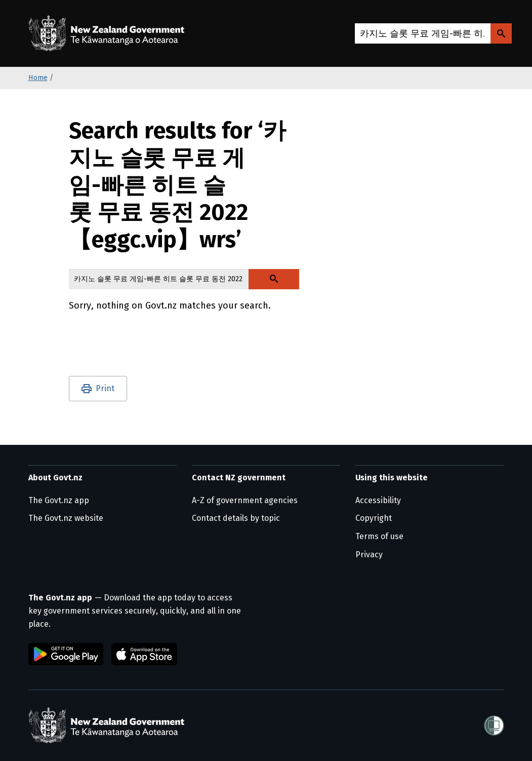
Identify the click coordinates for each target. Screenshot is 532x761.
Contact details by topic (236, 518)
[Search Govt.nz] (501, 33)
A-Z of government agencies (245, 500)
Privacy (369, 555)
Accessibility (378, 500)
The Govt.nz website (66, 518)
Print (105, 388)
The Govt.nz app (59, 500)
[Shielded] (494, 726)
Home (38, 78)
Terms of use (379, 536)
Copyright (374, 518)
